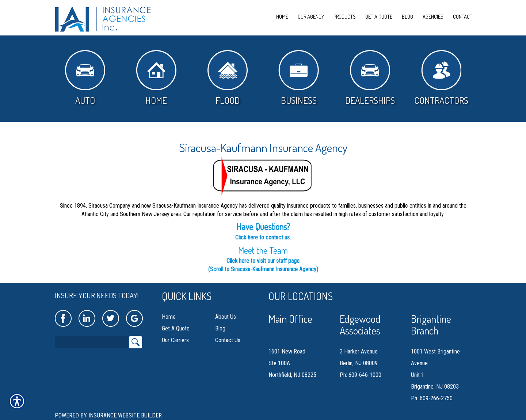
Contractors (441, 78)
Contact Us (228, 340)
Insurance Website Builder (125, 415)
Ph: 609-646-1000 (361, 375)
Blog (220, 328)
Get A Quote (176, 328)
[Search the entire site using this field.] (91, 342)
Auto (85, 78)
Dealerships (370, 78)
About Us (226, 317)
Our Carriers (175, 340)
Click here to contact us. (263, 237)
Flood (228, 78)
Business (299, 78)
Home (156, 78)
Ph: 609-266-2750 (432, 398)
